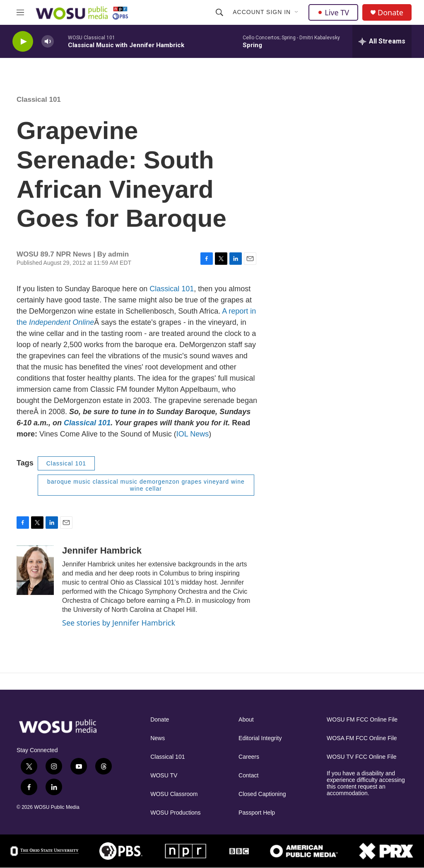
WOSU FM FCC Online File (362, 720)
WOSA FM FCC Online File (362, 738)
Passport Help (257, 813)
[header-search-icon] (219, 12)
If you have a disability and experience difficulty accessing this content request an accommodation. (366, 783)
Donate (390, 13)
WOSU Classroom (174, 794)
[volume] (48, 42)
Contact (248, 776)
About (246, 720)
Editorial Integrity (260, 738)
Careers (249, 757)
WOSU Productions (175, 813)
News (158, 738)
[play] (23, 42)
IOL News (193, 434)
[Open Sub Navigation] (297, 12)
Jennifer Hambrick (102, 550)
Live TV (333, 12)
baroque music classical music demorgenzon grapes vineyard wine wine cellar (146, 485)
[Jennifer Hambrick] (35, 570)
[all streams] (382, 41)
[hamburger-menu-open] (20, 12)
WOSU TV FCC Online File (362, 757)
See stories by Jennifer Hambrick (119, 623)
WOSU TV (164, 776)
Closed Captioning (262, 794)
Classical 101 (172, 289)
